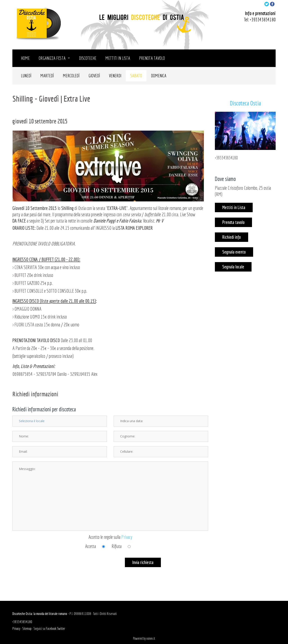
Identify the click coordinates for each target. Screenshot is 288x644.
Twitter (61, 628)
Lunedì (26, 76)
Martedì (47, 76)
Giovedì (94, 76)
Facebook (51, 628)
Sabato (136, 76)
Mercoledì (71, 76)
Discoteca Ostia (245, 103)
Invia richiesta (143, 562)
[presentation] (47, 566)
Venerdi (115, 76)
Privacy (127, 537)
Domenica (159, 76)
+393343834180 (263, 19)
